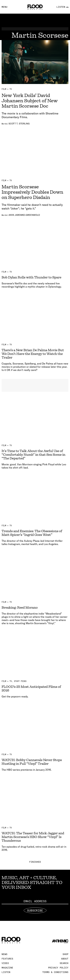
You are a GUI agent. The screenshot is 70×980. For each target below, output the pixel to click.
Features (7, 959)
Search (64, 963)
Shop (65, 954)
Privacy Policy (58, 968)
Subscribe (35, 910)
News (5, 954)
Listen (6, 972)
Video (5, 963)
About (65, 959)
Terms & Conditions (55, 972)
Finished (35, 862)
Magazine (7, 968)
